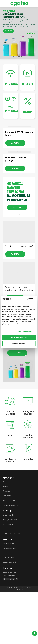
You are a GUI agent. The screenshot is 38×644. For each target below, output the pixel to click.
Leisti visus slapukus (19, 338)
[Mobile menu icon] (4, 4)
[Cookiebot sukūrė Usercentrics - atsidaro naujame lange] (27, 299)
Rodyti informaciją (25, 332)
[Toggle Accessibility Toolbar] (35, 633)
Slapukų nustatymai (19, 344)
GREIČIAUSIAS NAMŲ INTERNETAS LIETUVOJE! (14, 14)
